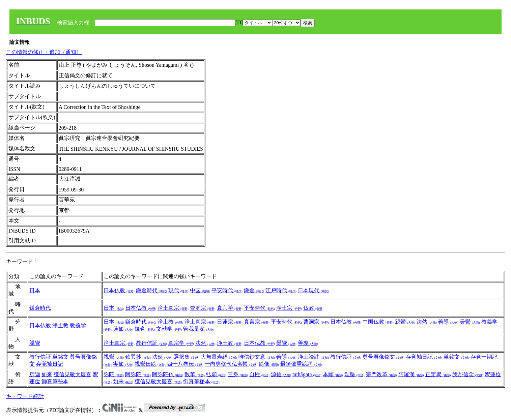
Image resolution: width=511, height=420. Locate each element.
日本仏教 (119, 290)
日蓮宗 (230, 322)
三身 (238, 374)
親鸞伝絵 (150, 364)
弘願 (216, 374)
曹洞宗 (203, 308)
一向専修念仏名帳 (231, 364)
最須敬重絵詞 (301, 364)
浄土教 (60, 325)
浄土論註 (313, 357)
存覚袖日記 (50, 364)
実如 (123, 364)
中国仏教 (378, 322)
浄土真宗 (173, 308)
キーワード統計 (25, 396)
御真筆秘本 (55, 381)
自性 (259, 374)
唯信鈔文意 (257, 357)
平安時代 (227, 290)
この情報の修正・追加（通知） (44, 52)
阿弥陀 (138, 374)
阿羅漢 (411, 374)
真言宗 (257, 322)
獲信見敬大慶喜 (73, 374)
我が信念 (468, 374)
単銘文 (60, 357)
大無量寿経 (219, 357)
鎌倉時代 (151, 290)
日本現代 (313, 290)
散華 (195, 374)
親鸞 (405, 322)
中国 (200, 290)
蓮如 (123, 329)
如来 (47, 374)
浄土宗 (289, 308)
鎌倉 (254, 290)
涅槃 (354, 374)
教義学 (78, 325)
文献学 (169, 329)
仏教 (313, 308)
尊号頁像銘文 (384, 357)
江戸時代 (281, 290)
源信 (281, 374)
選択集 (187, 357)
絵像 (269, 364)
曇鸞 (470, 322)
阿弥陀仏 (168, 374)
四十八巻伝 (185, 364)
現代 (178, 290)
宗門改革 (381, 374)
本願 (333, 374)
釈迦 (35, 374)
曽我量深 (199, 329)
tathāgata (307, 374)
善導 (448, 322)
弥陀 (114, 374)
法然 (427, 322)
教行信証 (151, 343)
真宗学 (230, 308)
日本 (35, 290)
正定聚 (438, 374)
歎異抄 (138, 357)
